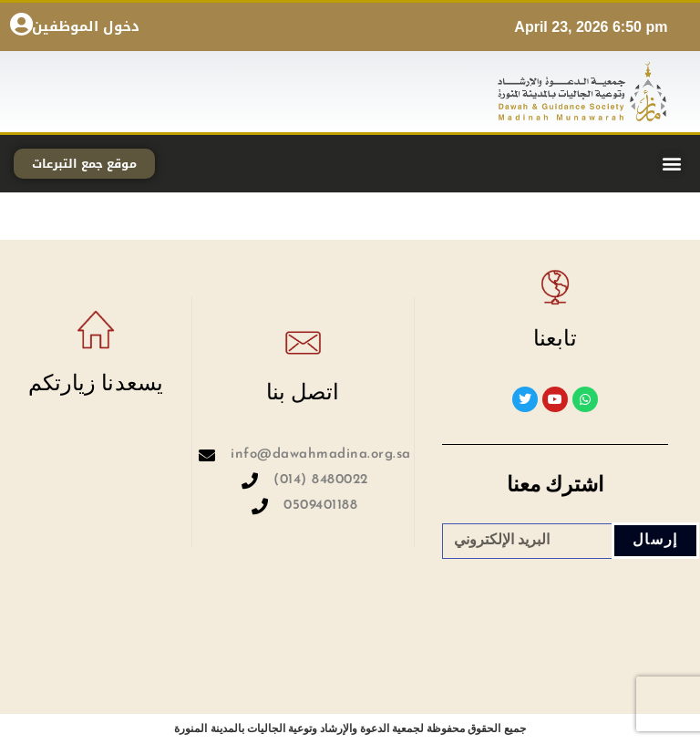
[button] (671, 164)
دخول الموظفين (86, 26)
